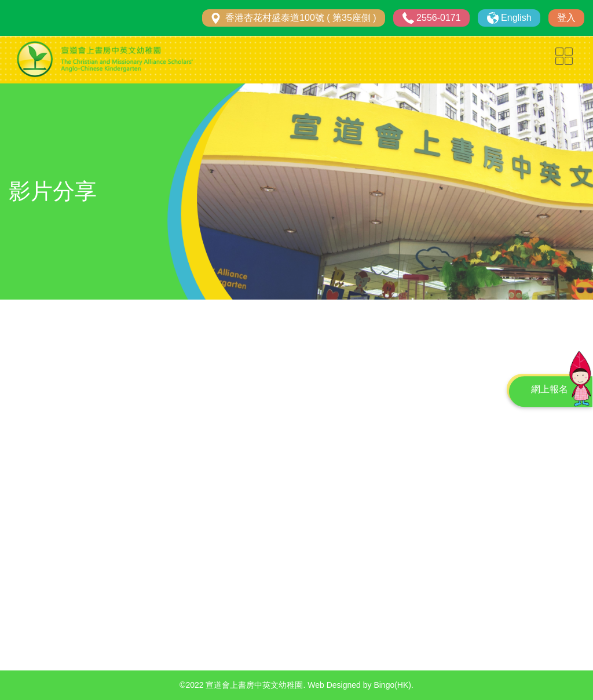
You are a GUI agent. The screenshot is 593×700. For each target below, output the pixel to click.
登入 (566, 18)
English (516, 18)
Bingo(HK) (392, 685)
